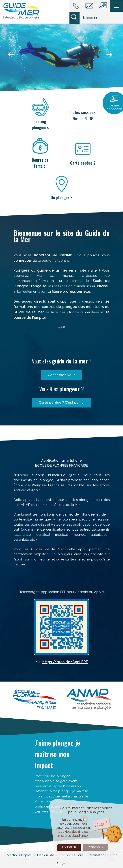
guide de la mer (53, 270)
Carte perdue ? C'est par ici (62, 403)
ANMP (67, 255)
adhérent (42, 255)
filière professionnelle (71, 291)
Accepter (69, 847)
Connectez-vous (61, 375)
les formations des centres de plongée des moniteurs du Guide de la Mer (61, 307)
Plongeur (22, 270)
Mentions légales (19, 855)
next (110, 57)
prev (13, 57)
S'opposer (95, 847)
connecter (23, 260)
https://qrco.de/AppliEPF (65, 662)
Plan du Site (46, 855)
